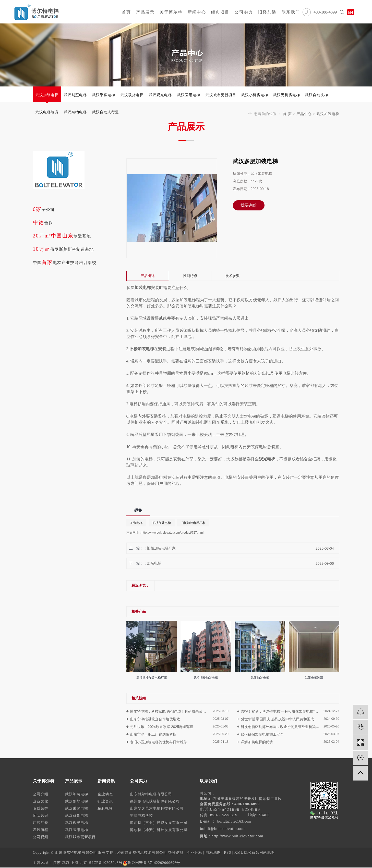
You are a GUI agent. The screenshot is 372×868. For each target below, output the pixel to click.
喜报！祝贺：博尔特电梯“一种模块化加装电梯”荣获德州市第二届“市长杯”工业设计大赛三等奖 (290, 711)
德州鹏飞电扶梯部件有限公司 (155, 801)
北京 (83, 863)
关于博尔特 (171, 12)
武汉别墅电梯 (75, 95)
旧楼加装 (267, 12)
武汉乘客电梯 (104, 95)
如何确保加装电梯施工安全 (262, 734)
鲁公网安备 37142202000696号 (152, 863)
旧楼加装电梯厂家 (193, 523)
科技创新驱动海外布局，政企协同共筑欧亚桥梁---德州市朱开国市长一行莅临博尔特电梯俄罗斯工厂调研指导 (290, 727)
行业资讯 (105, 801)
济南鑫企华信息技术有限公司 (142, 853)
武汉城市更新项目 (221, 95)
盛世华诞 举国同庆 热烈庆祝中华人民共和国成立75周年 (285, 719)
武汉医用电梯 (189, 95)
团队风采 (41, 816)
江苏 (57, 863)
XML (239, 853)
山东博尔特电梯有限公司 (151, 794)
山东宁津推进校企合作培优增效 (155, 719)
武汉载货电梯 (132, 95)
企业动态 (105, 794)
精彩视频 (105, 808)
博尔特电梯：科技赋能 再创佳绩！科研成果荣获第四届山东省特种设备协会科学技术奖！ (179, 711)
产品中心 (304, 114)
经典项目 (220, 12)
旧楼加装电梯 (162, 523)
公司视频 (41, 837)
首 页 (287, 114)
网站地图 (213, 853)
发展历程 (41, 830)
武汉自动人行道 (106, 112)
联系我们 (291, 12)
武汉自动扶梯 (317, 95)
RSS (227, 853)
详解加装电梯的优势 (257, 742)
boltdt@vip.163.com (234, 821)
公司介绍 (41, 794)
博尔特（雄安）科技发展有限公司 (159, 830)
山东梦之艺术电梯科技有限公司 (157, 808)
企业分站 (195, 853)
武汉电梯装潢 (47, 112)
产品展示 (145, 12)
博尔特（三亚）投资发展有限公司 (159, 823)
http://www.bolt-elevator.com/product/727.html (173, 533)
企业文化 (41, 801)
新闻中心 (197, 12)
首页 (126, 12)
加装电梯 (136, 523)
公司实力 (244, 12)
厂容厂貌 (41, 823)
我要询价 (249, 205)
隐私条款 (252, 853)
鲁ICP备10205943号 (105, 863)
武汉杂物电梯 (75, 112)
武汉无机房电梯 (287, 95)
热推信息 (176, 853)
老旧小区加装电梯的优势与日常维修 (159, 742)
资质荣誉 (41, 808)
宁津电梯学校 (141, 816)
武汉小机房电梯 (255, 95)
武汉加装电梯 (47, 95)
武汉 (66, 863)
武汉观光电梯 (160, 95)
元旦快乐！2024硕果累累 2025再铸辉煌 (162, 727)
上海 (75, 863)
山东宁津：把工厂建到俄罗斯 (153, 734)
